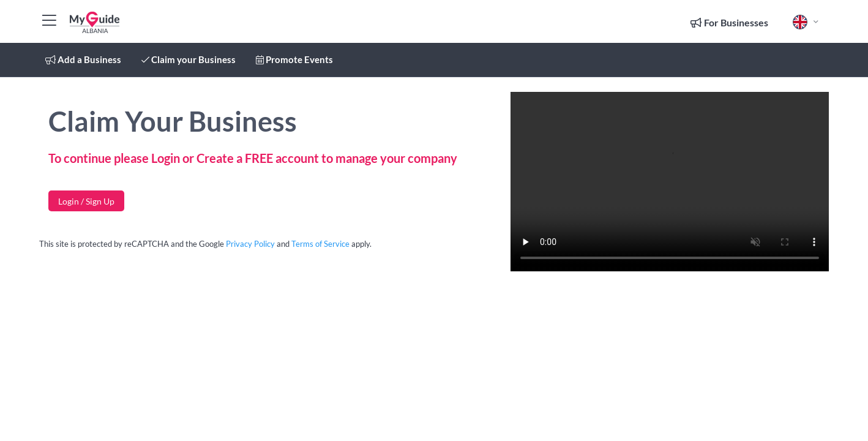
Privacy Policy (250, 244)
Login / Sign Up (86, 201)
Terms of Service (320, 244)
